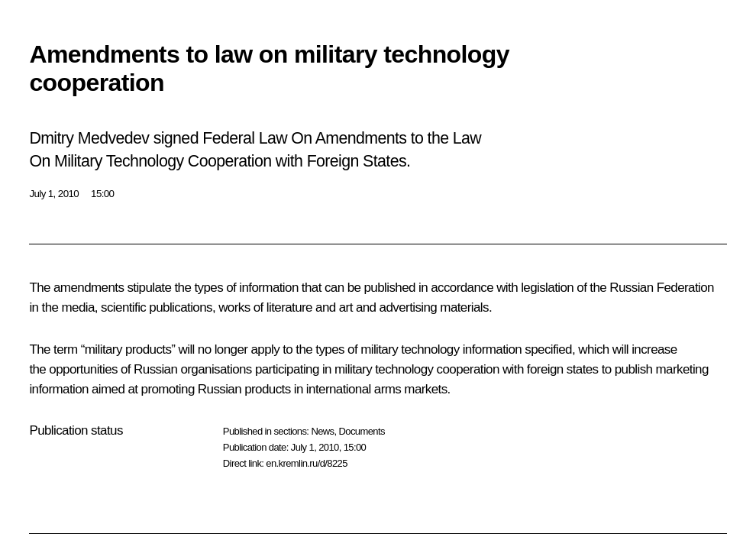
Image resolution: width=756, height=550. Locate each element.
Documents (362, 431)
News (322, 431)
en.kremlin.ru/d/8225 (307, 463)
